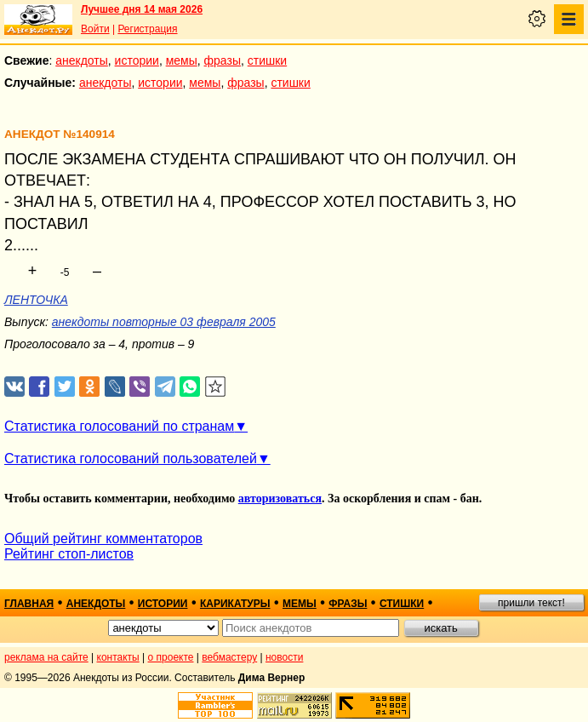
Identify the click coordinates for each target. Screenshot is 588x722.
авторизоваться (280, 499)
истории (137, 60)
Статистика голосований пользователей (131, 458)
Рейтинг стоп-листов (69, 554)
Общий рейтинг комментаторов (103, 539)
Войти (95, 29)
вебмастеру (229, 657)
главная (29, 604)
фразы (223, 60)
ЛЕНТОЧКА (36, 300)
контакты (118, 657)
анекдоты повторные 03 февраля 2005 (164, 322)
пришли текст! (531, 603)
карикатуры (235, 604)
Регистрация (147, 29)
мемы (182, 60)
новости (284, 657)
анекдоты (82, 60)
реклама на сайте (46, 657)
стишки (267, 60)
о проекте (171, 657)
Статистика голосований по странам (119, 426)
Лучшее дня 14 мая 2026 (142, 9)
